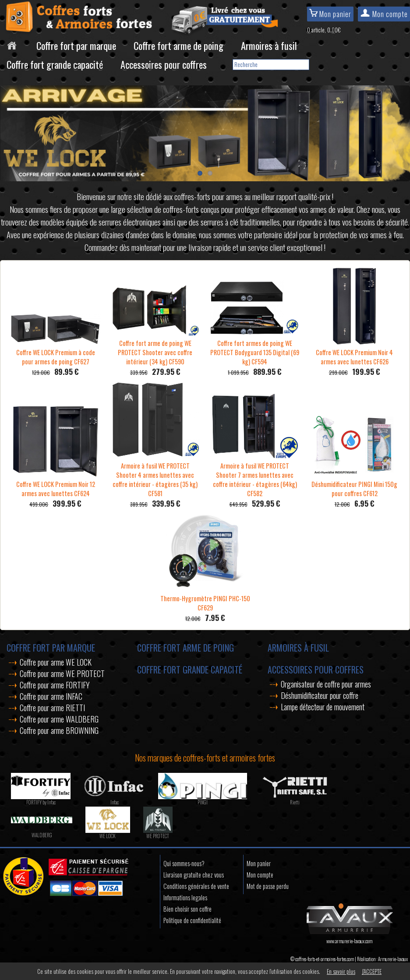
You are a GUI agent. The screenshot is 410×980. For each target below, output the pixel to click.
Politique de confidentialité (192, 920)
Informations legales (185, 897)
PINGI (203, 802)
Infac (115, 802)
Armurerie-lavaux (393, 959)
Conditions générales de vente (196, 886)
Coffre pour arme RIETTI (52, 708)
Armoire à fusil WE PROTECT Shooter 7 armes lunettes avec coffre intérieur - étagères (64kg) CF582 (255, 475)
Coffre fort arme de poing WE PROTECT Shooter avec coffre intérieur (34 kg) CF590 (155, 348)
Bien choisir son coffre (187, 909)
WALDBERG (42, 835)
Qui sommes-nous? (184, 863)
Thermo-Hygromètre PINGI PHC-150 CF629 (205, 598)
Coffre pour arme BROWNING (59, 730)
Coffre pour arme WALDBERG (59, 719)
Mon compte (384, 14)
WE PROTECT (158, 836)
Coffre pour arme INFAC (51, 696)
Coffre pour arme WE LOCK (56, 662)
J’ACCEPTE (372, 971)
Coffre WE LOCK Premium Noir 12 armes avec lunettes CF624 (55, 484)
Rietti (295, 802)
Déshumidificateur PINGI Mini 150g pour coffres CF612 (354, 484)
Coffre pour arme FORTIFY (55, 685)
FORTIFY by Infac (41, 802)
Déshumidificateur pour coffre (320, 695)
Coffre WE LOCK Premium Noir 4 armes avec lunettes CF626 (354, 352)
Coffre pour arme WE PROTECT (62, 673)
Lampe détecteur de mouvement (323, 707)
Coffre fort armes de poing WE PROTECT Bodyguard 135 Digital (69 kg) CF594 (255, 348)
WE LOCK (108, 836)
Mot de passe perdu (268, 886)
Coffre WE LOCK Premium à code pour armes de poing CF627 (55, 352)
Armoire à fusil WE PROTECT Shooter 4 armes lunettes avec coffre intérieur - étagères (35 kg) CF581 (155, 475)
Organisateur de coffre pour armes (326, 684)
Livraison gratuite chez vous (194, 875)
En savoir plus (341, 971)
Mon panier (330, 14)
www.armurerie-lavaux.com (349, 938)
